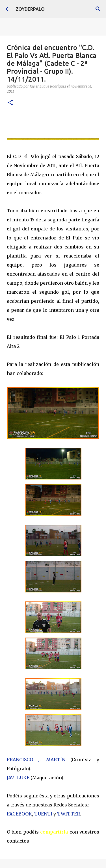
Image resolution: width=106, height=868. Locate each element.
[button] (10, 103)
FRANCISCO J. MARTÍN (36, 760)
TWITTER (69, 814)
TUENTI (43, 814)
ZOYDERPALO (30, 9)
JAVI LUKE (18, 778)
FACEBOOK (19, 814)
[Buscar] (98, 9)
